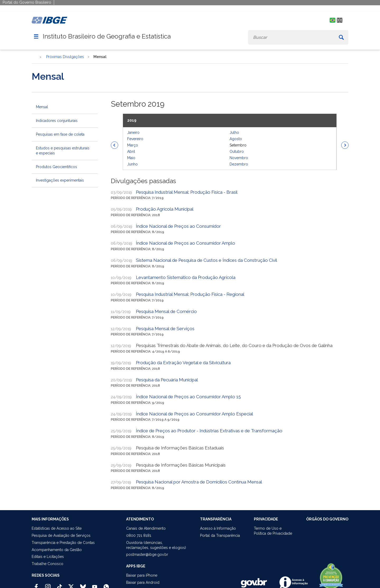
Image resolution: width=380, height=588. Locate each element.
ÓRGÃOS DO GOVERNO (327, 519)
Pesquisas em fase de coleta (60, 134)
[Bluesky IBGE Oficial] (83, 585)
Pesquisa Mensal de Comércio (166, 311)
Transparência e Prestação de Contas (63, 543)
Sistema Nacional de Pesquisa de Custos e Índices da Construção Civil (206, 260)
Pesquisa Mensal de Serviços (165, 329)
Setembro (238, 145)
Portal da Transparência (220, 535)
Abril (131, 151)
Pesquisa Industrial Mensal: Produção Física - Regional (190, 294)
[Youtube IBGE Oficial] (95, 585)
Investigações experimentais (60, 180)
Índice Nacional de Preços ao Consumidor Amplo (186, 243)
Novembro (239, 158)
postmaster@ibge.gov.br (147, 554)
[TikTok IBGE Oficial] (60, 585)
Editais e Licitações (48, 557)
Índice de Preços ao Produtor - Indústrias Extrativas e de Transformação (209, 431)
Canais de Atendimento (146, 528)
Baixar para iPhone (142, 575)
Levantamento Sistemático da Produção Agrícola (186, 277)
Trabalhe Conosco (47, 564)
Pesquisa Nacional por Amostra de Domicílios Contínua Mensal (199, 482)
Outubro (237, 151)
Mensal (42, 107)
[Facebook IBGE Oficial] (36, 585)
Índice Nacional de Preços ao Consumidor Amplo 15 (188, 397)
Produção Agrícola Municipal (165, 209)
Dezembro (239, 164)
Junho (132, 164)
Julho (234, 132)
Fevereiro (135, 139)
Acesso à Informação (218, 528)
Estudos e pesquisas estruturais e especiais (63, 151)
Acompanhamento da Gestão (57, 550)
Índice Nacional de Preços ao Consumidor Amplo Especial (194, 414)
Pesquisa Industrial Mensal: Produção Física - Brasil (187, 192)
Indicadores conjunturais (57, 121)
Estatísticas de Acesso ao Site (57, 528)
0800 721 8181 (139, 535)
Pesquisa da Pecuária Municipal (167, 380)
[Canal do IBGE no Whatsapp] (106, 585)
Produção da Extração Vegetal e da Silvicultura (183, 363)
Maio (131, 158)
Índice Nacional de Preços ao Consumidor (178, 226)
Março (133, 145)
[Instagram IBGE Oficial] (48, 585)
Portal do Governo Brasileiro (27, 2)
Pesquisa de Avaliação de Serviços (61, 535)
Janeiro (133, 132)
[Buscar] (341, 37)
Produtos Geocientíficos (56, 167)
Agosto (236, 139)
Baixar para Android (143, 582)
